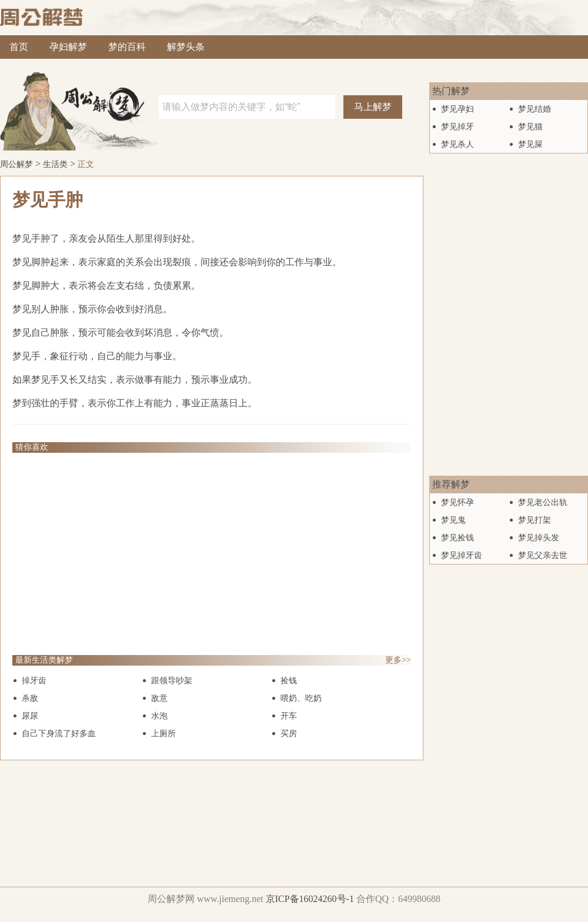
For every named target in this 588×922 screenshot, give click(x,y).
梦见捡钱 (457, 538)
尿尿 (30, 716)
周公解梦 (16, 164)
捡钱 (289, 681)
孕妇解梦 (68, 47)
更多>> (398, 660)
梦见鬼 (453, 520)
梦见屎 (530, 144)
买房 (289, 734)
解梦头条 (186, 47)
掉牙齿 (34, 681)
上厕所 (163, 734)
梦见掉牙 (457, 127)
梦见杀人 (457, 144)
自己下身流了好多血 (59, 734)
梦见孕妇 (457, 109)
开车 (289, 716)
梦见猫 (530, 127)
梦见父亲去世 (543, 555)
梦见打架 (534, 520)
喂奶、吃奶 (301, 698)
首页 (19, 47)
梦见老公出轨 (543, 502)
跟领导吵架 (172, 681)
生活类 (55, 164)
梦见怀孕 (457, 502)
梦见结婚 (534, 109)
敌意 (159, 698)
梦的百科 (127, 47)
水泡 (159, 716)
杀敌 (30, 698)
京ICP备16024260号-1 (310, 899)
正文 (86, 164)
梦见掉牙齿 (462, 555)
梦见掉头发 (539, 538)
